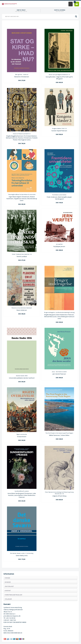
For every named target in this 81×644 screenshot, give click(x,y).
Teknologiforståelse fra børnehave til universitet (22, 194)
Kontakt (8, 591)
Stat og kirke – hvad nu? (22, 74)
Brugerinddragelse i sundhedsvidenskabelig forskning (59, 312)
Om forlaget (9, 586)
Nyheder (8, 582)
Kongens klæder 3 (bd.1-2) (59, 128)
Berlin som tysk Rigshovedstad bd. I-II (59, 75)
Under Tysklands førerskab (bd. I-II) (22, 254)
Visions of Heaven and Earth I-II (22, 134)
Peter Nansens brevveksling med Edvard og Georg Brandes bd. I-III (59, 493)
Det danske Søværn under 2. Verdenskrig (22, 553)
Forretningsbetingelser (13, 595)
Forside (7, 578)
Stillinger (8, 599)
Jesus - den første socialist (59, 372)
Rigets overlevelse (22, 434)
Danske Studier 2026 (22, 376)
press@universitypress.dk (12, 616)
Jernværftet (59, 244)
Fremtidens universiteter (59, 195)
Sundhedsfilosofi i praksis (22, 491)
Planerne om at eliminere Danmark (22, 308)
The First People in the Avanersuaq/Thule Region (59, 433)
